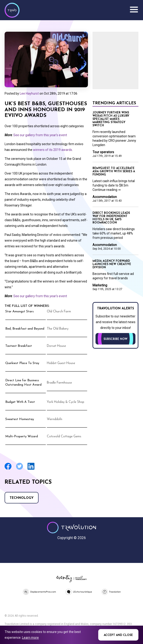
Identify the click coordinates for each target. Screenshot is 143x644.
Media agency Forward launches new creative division (112, 264)
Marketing (100, 285)
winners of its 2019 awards (53, 150)
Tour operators (103, 152)
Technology (22, 498)
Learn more (30, 638)
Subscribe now (115, 339)
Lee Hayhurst (29, 93)
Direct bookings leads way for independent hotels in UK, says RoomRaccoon (111, 218)
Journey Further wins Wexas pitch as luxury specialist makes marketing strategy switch (111, 119)
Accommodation (105, 197)
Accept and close (118, 635)
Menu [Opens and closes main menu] (134, 10)
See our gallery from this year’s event (40, 135)
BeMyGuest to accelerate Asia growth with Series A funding (114, 172)
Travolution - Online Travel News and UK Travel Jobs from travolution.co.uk (71, 528)
